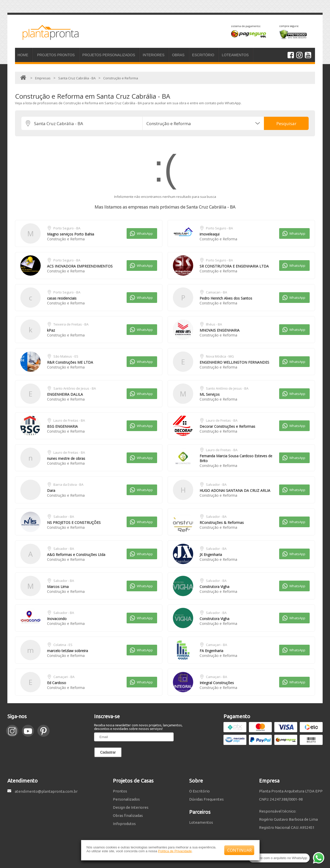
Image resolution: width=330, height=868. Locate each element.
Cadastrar (108, 752)
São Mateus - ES (66, 356)
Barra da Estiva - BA (68, 484)
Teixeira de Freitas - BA (71, 324)
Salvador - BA (216, 484)
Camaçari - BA (216, 645)
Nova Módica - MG (220, 356)
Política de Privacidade (175, 851)
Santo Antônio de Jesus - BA (75, 388)
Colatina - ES (63, 645)
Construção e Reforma (66, 239)
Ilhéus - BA (214, 324)
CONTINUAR (239, 850)
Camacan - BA (216, 292)
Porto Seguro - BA (67, 228)
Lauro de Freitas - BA (69, 420)
